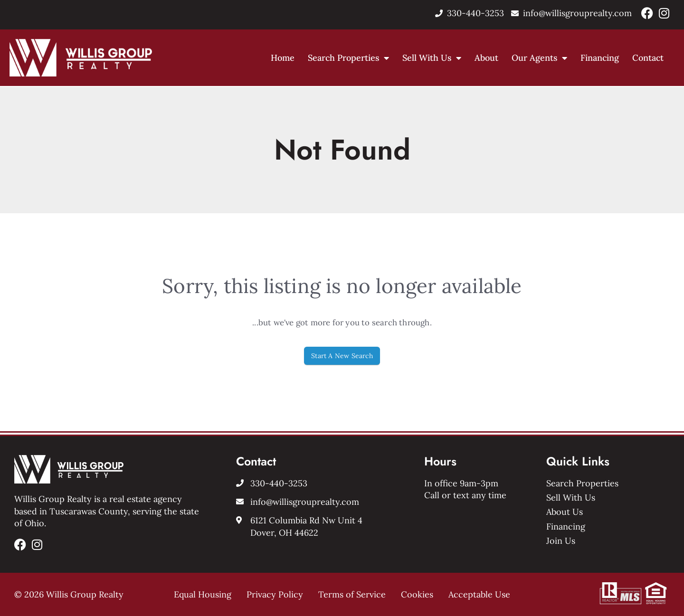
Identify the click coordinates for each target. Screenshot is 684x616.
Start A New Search (342, 356)
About (486, 58)
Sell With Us (432, 58)
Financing (600, 58)
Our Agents (539, 58)
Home (283, 58)
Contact (648, 58)
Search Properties (348, 58)
